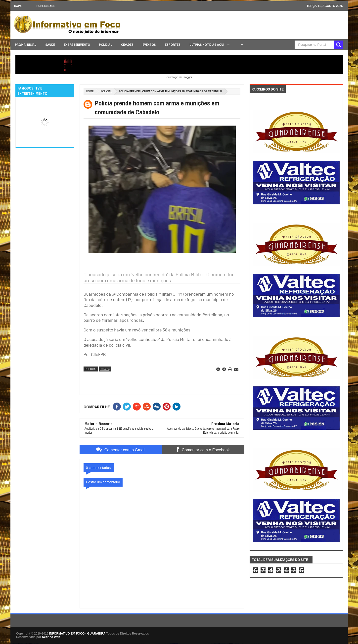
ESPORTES (173, 45)
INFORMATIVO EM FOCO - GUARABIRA (77, 634)
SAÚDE (50, 45)
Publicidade (46, 6)
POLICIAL (106, 45)
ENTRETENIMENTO (77, 45)
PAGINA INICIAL (26, 45)
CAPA (18, 6)
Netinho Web (51, 637)
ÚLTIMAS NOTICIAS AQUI (207, 45)
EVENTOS (149, 45)
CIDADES (127, 45)
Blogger (187, 77)
